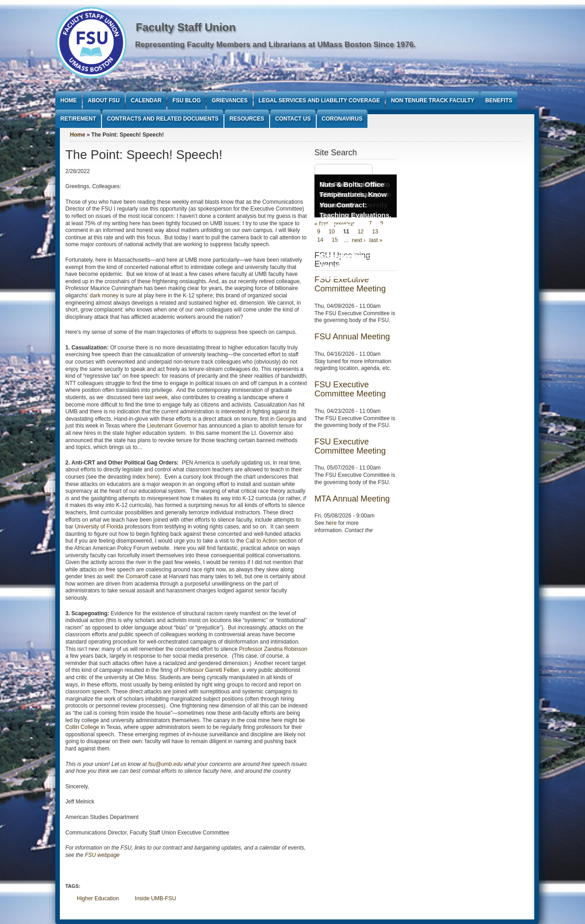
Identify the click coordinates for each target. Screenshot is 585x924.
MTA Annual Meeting (352, 499)
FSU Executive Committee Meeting (350, 389)
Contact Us (293, 119)
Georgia (286, 419)
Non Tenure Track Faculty (432, 100)
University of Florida (99, 527)
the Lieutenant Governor (168, 426)
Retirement (78, 119)
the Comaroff (132, 576)
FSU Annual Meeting (352, 337)
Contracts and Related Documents (163, 119)
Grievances (229, 100)
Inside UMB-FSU (155, 898)
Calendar (146, 100)
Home (69, 100)
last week (156, 397)
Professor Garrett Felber (210, 670)
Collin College (82, 727)
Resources (247, 119)
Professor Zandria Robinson (273, 649)
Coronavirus (342, 119)
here (153, 477)
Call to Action (261, 541)
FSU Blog (186, 100)
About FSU (104, 100)
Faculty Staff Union (186, 27)
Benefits (499, 100)
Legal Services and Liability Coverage (319, 100)
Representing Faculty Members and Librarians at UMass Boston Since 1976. (276, 45)
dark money (104, 296)
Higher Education (98, 898)
